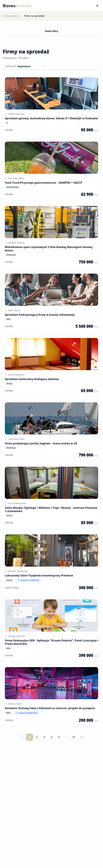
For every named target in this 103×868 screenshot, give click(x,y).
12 (73, 737)
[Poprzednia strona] (22, 737)
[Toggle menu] (97, 6)
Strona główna (11, 16)
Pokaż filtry (51, 31)
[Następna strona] (82, 737)
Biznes (17, 6)
